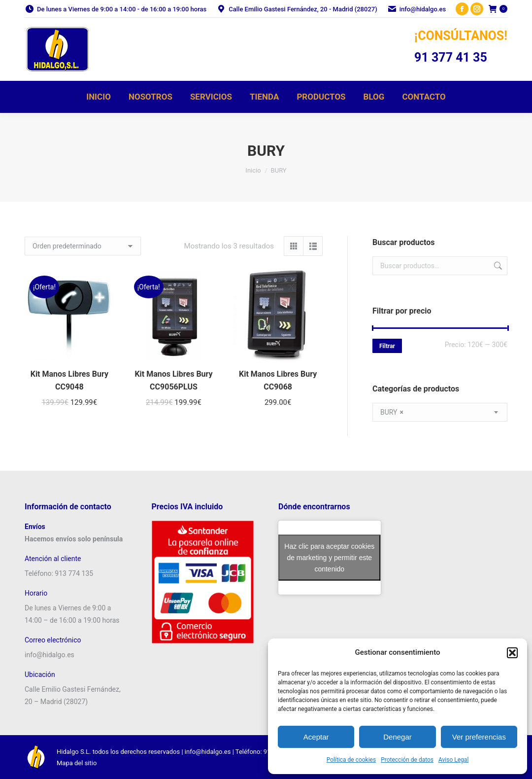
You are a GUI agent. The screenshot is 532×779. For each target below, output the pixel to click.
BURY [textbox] (392, 412)
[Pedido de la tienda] (83, 246)
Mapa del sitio (77, 763)
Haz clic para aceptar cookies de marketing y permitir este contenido (329, 558)
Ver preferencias (479, 737)
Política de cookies (351, 760)
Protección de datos (407, 760)
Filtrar (387, 346)
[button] (512, 653)
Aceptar (316, 737)
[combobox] (440, 412)
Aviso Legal (453, 760)
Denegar (398, 737)
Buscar (497, 266)
